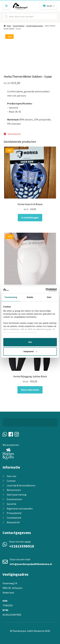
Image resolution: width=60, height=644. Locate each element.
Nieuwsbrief (13, 522)
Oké (30, 342)
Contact (11, 481)
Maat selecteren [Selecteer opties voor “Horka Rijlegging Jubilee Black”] (30, 390)
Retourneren (14, 490)
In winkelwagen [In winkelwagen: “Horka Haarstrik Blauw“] (30, 217)
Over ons (12, 476)
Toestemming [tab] (11, 297)
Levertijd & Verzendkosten (21, 485)
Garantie (12, 504)
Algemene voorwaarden (20, 508)
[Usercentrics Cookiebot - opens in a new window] (43, 290)
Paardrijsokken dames (35, 26)
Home (9, 26)
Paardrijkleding (19, 26)
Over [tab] (49, 297)
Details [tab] (30, 297)
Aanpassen (30, 352)
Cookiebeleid (14, 518)
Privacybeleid (14, 513)
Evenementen (14, 499)
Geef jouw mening (17, 495)
